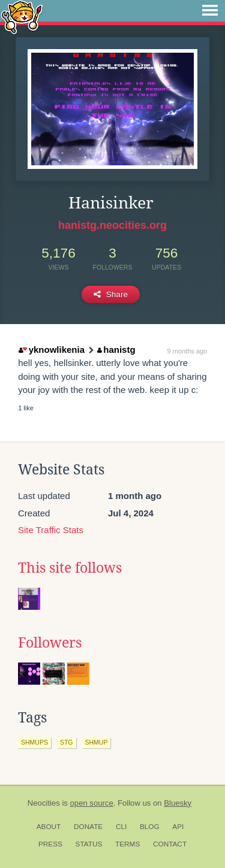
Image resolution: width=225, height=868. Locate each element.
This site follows (70, 568)
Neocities (44, 803)
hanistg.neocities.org (112, 225)
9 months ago (187, 351)
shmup (97, 742)
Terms (127, 844)
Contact (170, 844)
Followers (50, 643)
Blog (150, 827)
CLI (121, 827)
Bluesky (178, 803)
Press (50, 844)
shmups (34, 742)
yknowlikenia (52, 350)
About (49, 827)
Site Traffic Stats (51, 530)
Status (89, 844)
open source (92, 803)
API (178, 827)
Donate (88, 827)
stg (67, 742)
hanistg (116, 350)
